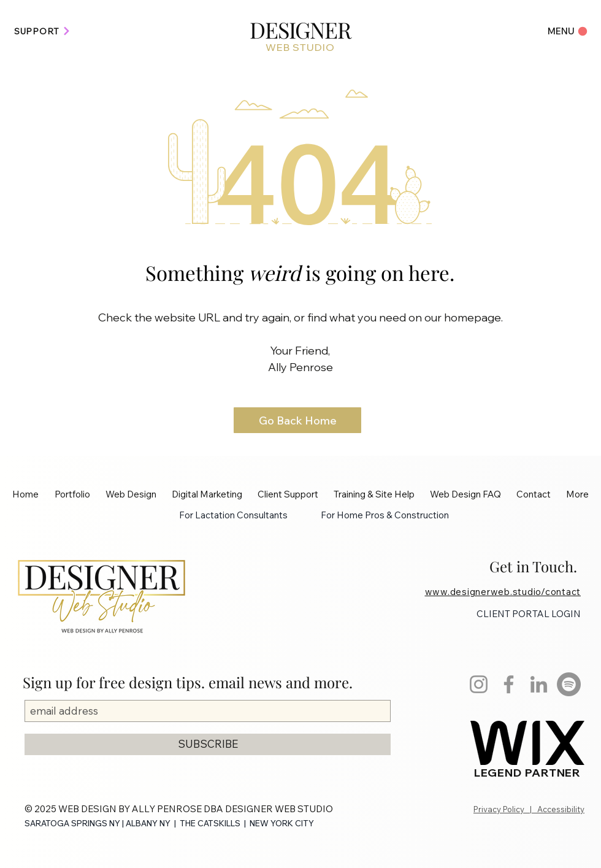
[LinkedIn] (539, 684)
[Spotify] (569, 684)
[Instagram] (479, 684)
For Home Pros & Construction (385, 515)
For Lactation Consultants (233, 515)
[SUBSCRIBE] (208, 744)
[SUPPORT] (43, 31)
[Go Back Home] (297, 420)
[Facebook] (509, 684)
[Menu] (563, 31)
